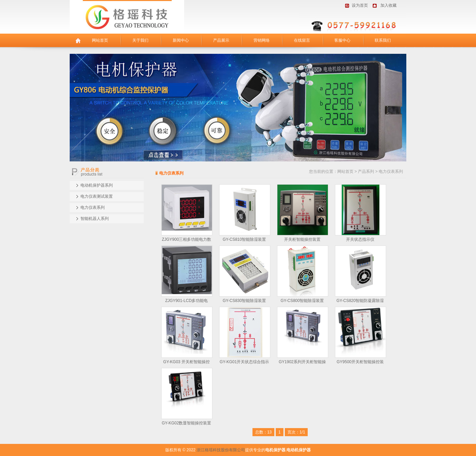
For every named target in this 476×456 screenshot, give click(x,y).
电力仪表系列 (93, 207)
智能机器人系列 (95, 219)
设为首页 (360, 5)
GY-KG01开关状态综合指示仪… (245, 363)
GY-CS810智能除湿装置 (245, 239)
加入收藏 (388, 5)
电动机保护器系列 (97, 185)
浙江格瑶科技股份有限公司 (221, 450)
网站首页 (100, 40)
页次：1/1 (296, 432)
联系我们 (383, 40)
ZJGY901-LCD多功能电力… (187, 301)
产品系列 (366, 172)
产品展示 (221, 40)
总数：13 (263, 432)
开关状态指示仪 (360, 239)
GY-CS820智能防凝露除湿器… (360, 301)
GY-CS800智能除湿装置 (302, 301)
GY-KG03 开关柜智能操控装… (186, 363)
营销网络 (262, 40)
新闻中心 (181, 40)
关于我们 (140, 40)
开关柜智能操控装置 (302, 239)
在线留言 (302, 40)
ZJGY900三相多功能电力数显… (187, 240)
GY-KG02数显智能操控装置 (187, 423)
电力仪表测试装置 (97, 196)
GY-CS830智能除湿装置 (245, 301)
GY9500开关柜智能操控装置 (360, 363)
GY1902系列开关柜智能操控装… (302, 363)
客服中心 (342, 40)
